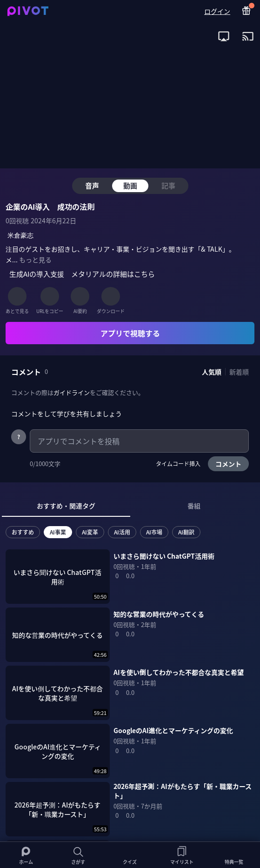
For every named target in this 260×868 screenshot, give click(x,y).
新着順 (239, 372)
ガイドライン (72, 392)
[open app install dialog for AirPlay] (224, 36)
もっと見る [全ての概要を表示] (35, 260)
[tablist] (130, 506)
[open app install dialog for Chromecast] (248, 36)
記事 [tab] (168, 185)
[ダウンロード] (111, 296)
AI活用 (122, 532)
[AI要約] (80, 296)
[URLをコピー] (50, 296)
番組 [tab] (194, 506)
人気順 (212, 372)
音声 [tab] (92, 185)
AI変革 (90, 532)
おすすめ (23, 532)
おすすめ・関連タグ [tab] (66, 506)
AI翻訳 (186, 532)
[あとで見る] (17, 296)
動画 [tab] (130, 185)
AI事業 (58, 532)
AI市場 (154, 532)
